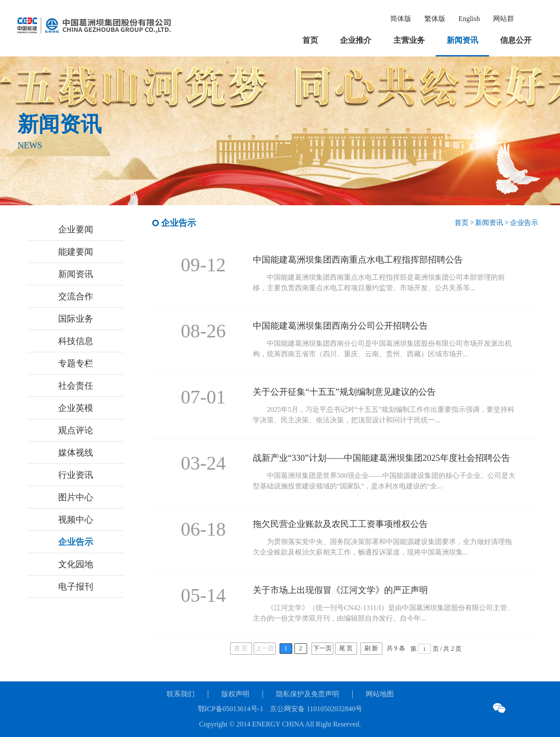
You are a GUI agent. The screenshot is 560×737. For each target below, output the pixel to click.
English (469, 19)
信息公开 (516, 40)
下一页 (322, 648)
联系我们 (181, 694)
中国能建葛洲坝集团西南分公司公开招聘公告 (340, 326)
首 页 (241, 648)
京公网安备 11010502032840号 (316, 709)
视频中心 (76, 519)
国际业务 (76, 319)
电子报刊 (76, 586)
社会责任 (76, 386)
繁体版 (435, 19)
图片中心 (76, 497)
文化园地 (76, 564)
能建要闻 (76, 252)
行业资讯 (76, 475)
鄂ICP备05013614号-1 (231, 709)
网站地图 (380, 694)
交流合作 (76, 296)
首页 (310, 40)
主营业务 (409, 40)
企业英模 (76, 408)
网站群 (504, 19)
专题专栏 (76, 363)
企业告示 (76, 542)
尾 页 (346, 648)
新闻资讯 (462, 40)
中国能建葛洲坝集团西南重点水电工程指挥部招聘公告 (358, 260)
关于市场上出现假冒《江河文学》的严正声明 (340, 590)
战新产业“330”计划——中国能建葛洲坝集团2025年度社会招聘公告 (381, 458)
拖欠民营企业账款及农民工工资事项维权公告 (340, 524)
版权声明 (235, 694)
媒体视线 (76, 453)
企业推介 (356, 40)
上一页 (265, 648)
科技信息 (76, 341)
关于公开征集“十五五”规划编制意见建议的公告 (344, 392)
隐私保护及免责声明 (308, 694)
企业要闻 (76, 229)
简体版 (401, 19)
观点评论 (76, 430)
